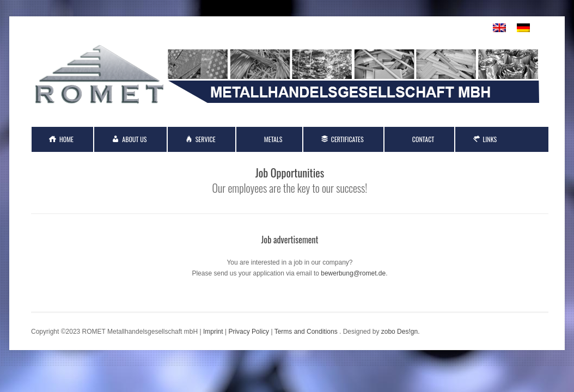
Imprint (213, 332)
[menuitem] (499, 28)
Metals (273, 139)
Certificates (347, 139)
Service (206, 139)
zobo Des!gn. (401, 332)
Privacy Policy (249, 332)
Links (490, 139)
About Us (134, 139)
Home (66, 139)
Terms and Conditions (306, 332)
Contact (423, 139)
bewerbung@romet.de (353, 273)
